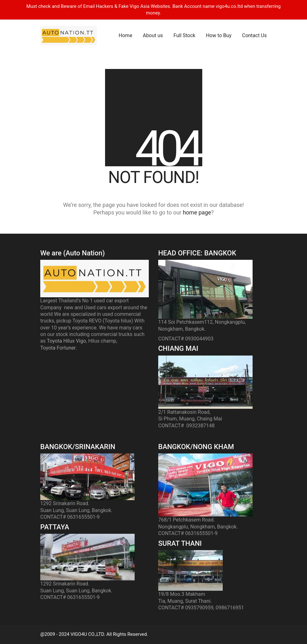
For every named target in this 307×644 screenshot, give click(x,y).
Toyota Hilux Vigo (66, 341)
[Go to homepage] (69, 36)
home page (197, 212)
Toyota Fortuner (58, 348)
